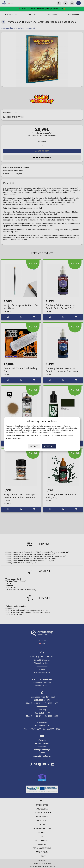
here (47, 435)
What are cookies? (15, 439)
